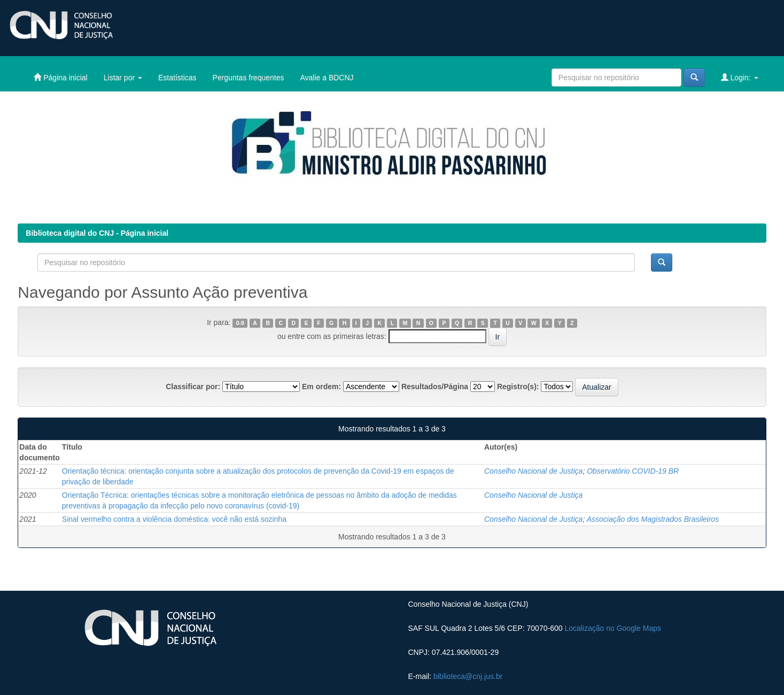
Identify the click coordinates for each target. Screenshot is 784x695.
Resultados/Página (435, 387)
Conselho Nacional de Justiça (533, 471)
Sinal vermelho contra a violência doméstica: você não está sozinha (174, 519)
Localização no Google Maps (613, 628)
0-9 (240, 323)
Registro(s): (518, 387)
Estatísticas (177, 78)
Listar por (123, 78)
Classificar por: (193, 387)
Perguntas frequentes (249, 78)
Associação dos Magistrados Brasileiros (653, 519)
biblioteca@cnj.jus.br (468, 676)
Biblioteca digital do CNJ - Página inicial (97, 233)
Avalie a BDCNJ (327, 78)
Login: (740, 77)
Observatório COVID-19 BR (633, 471)
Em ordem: (321, 387)
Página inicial (60, 77)
